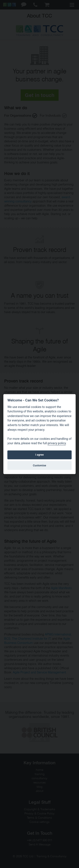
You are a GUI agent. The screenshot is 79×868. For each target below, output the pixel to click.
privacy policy (57, 443)
